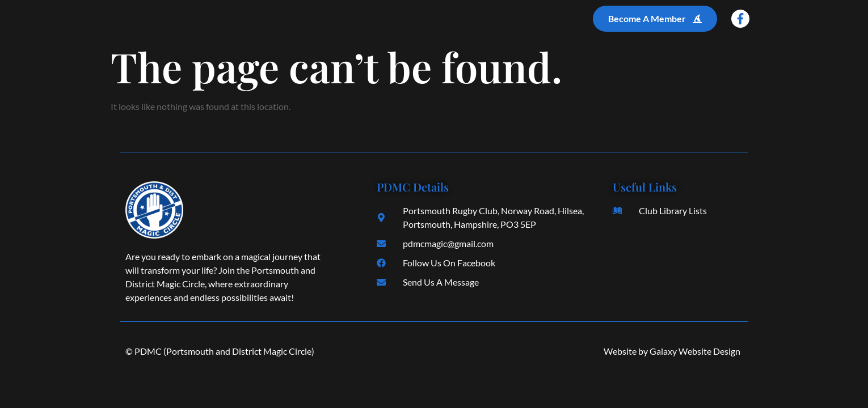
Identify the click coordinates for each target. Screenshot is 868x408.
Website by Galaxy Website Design (672, 351)
